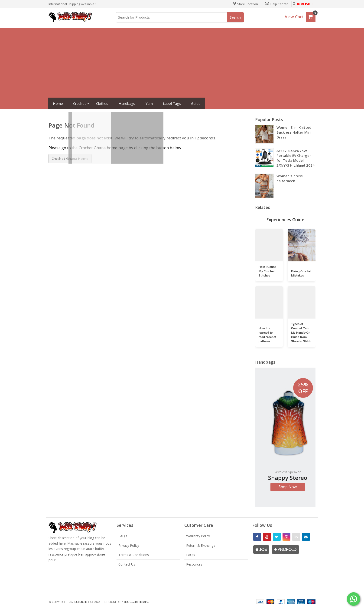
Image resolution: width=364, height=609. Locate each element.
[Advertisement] (182, 63)
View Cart (294, 17)
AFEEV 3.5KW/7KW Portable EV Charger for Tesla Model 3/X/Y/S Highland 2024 (296, 158)
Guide (194, 103)
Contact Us (127, 564)
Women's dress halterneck (290, 178)
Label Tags (170, 103)
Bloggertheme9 (136, 602)
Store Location (244, 4)
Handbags (125, 103)
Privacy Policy (129, 545)
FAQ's (123, 536)
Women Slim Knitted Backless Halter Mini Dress (294, 132)
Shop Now (288, 487)
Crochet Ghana (88, 602)
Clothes (100, 103)
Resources (194, 564)
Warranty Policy (198, 536)
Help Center (274, 4)
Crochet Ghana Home (70, 158)
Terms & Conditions (134, 555)
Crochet (78, 103)
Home (56, 103)
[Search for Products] (180, 17)
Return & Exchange (201, 545)
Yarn (147, 103)
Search (235, 17)
